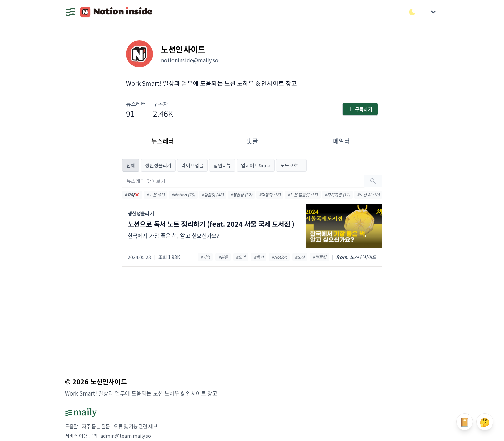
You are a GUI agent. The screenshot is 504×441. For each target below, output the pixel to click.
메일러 (342, 141)
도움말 (72, 426)
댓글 (252, 141)
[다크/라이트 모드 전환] (412, 12)
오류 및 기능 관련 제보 (136, 426)
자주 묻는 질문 (96, 426)
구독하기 (360, 109)
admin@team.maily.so (126, 436)
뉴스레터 (163, 141)
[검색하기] (373, 181)
